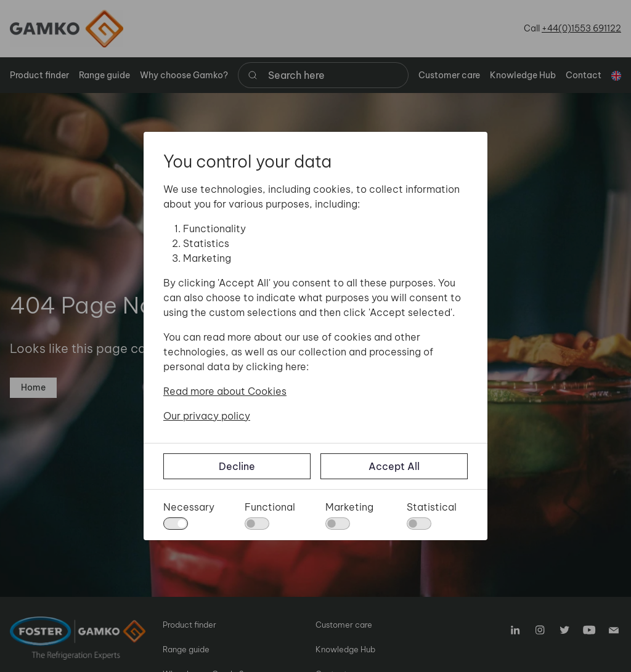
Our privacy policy (207, 416)
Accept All (394, 466)
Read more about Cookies (225, 391)
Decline (237, 466)
